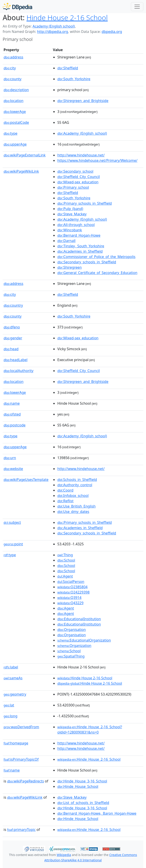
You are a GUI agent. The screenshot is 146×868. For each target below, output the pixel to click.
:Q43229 (70, 603)
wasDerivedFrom (21, 727)
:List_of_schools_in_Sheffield (83, 803)
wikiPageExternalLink (25, 155)
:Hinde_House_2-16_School (89, 759)
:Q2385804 (72, 587)
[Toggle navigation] (137, 7)
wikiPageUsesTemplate (26, 480)
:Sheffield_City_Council (79, 177)
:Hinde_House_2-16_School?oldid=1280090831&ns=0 (90, 730)
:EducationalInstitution (79, 619)
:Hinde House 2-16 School (85, 678)
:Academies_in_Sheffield (80, 251)
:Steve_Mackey (72, 214)
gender (13, 338)
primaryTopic (21, 830)
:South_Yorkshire (74, 79)
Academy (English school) (54, 26)
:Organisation (72, 630)
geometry (15, 694)
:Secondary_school (75, 171)
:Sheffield (68, 68)
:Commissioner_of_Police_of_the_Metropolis (96, 257)
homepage (16, 743)
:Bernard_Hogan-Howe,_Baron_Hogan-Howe (97, 813)
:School (66, 560)
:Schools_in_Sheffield (77, 480)
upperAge (15, 144)
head (11, 349)
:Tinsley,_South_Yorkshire (81, 246)
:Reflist (65, 501)
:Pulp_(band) (70, 209)
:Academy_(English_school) (82, 133)
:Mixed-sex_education (78, 182)
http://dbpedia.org (53, 32)
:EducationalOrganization (84, 640)
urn (10, 458)
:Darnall (66, 241)
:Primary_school (73, 187)
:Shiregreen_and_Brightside (83, 101)
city (10, 68)
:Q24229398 (73, 592)
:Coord (65, 490)
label (11, 667)
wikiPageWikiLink (21, 171)
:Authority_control (75, 485)
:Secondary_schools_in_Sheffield (87, 262)
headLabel (16, 360)
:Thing (65, 555)
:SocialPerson (71, 582)
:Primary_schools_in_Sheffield (85, 203)
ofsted (12, 414)
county (13, 79)
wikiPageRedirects (26, 781)
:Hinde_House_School (78, 786)
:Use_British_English (76, 506)
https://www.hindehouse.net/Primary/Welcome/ (97, 160)
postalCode (16, 122)
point (13, 544)
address (13, 57)
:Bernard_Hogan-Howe (79, 235)
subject (12, 522)
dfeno (12, 327)
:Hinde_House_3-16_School (82, 781)
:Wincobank (70, 230)
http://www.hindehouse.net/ (81, 155)
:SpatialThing (71, 656)
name (12, 403)
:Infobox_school (73, 496)
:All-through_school (76, 225)
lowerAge (15, 112)
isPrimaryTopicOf (21, 759)
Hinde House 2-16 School (67, 17)
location (13, 101)
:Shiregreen (69, 267)
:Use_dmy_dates (73, 512)
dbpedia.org (112, 32)
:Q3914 (69, 598)
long (10, 716)
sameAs (13, 678)
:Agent (65, 576)
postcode (15, 425)
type (10, 133)
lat (9, 705)
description (16, 90)
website (13, 469)
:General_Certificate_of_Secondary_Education (97, 273)
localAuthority (18, 371)
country (13, 305)
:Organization (74, 646)
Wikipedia (64, 855)
